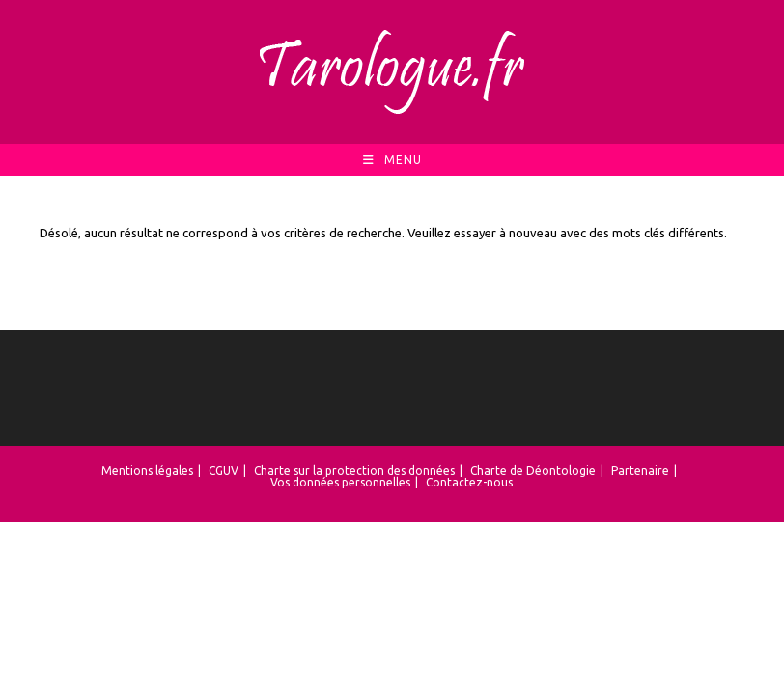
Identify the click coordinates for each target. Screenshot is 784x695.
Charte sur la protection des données (354, 471)
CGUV (224, 471)
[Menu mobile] (392, 160)
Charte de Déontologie (533, 471)
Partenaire (640, 471)
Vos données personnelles (340, 482)
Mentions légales (147, 471)
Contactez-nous (469, 482)
